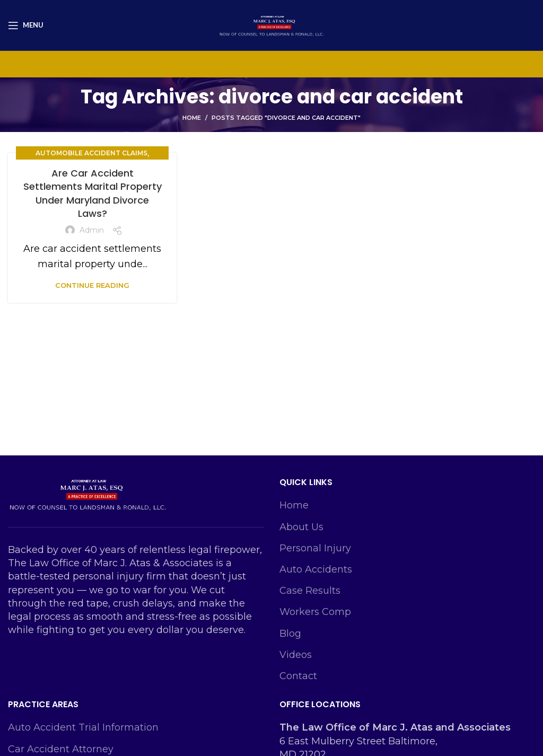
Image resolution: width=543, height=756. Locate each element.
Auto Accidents (316, 569)
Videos (296, 655)
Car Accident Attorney (61, 749)
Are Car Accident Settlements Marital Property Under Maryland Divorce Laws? (93, 193)
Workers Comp (315, 612)
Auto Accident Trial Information (83, 727)
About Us (301, 527)
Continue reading (92, 285)
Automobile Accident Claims (91, 153)
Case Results (310, 591)
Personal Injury (315, 548)
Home (192, 118)
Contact (298, 676)
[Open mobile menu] (26, 25)
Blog (290, 634)
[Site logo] (271, 24)
